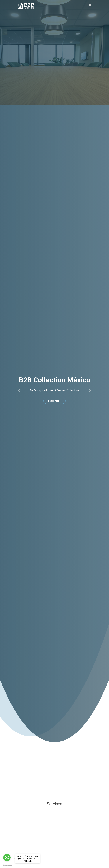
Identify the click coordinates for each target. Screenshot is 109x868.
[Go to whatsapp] (7, 858)
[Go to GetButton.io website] (7, 865)
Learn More (54, 401)
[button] (19, 391)
